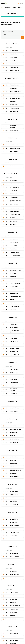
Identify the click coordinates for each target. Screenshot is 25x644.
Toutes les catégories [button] (8, 31)
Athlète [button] (4, 34)
